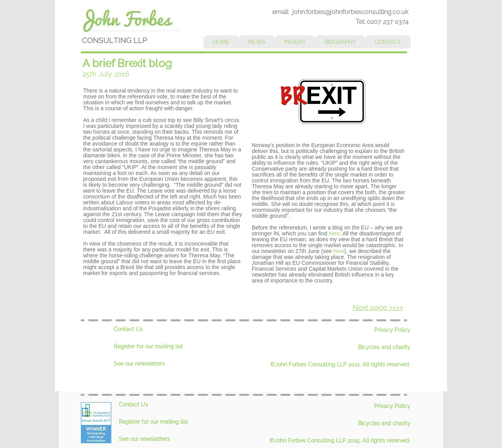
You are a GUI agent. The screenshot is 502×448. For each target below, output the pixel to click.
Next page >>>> (378, 307)
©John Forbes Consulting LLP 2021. (316, 364)
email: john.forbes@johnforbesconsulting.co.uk (340, 12)
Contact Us (128, 329)
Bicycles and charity (384, 347)
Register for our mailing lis (147, 346)
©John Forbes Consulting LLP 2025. (316, 441)
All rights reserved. (386, 364)
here (334, 233)
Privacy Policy (392, 330)
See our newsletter (138, 364)
